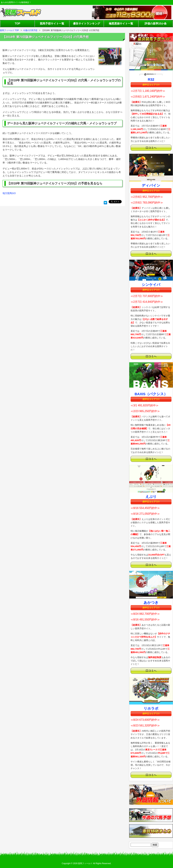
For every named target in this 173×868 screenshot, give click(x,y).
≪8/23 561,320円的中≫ (145, 725)
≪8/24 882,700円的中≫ (145, 614)
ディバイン (151, 185)
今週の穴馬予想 (30, 30)
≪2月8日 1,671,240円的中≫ (148, 97)
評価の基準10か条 (156, 24)
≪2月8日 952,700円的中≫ (147, 197)
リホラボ (151, 708)
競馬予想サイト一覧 (52, 24)
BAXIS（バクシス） (151, 394)
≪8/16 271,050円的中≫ (145, 514)
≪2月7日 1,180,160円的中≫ (148, 91)
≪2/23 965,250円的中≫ (145, 411)
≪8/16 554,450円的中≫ (145, 508)
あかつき (151, 602)
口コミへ (151, 148)
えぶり (151, 497)
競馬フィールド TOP (9, 30)
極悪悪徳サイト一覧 (121, 24)
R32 (151, 79)
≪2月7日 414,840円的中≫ (147, 302)
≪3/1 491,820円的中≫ (145, 405)
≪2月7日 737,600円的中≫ (147, 296)
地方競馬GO (9, 193)
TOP (17, 24)
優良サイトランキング (86, 24)
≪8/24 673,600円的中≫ (145, 720)
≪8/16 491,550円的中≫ (145, 620)
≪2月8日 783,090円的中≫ (147, 203)
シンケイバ (151, 285)
